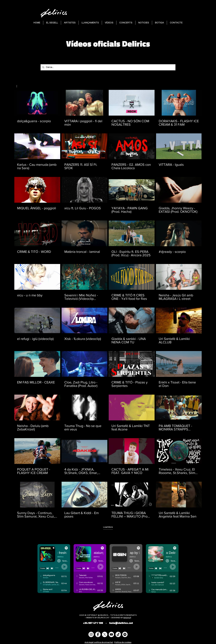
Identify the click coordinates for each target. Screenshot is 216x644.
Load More (108, 527)
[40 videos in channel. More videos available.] (108, 304)
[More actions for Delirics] (18, 86)
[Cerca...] (108, 67)
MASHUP (127, 618)
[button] (18, 86)
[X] (105, 634)
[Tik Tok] (118, 634)
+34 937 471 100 (93, 623)
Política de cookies (123, 642)
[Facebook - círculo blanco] (98, 634)
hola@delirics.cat (121, 623)
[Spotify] (125, 634)
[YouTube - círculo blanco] (111, 634)
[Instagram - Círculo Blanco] (91, 634)
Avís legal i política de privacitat (99, 642)
